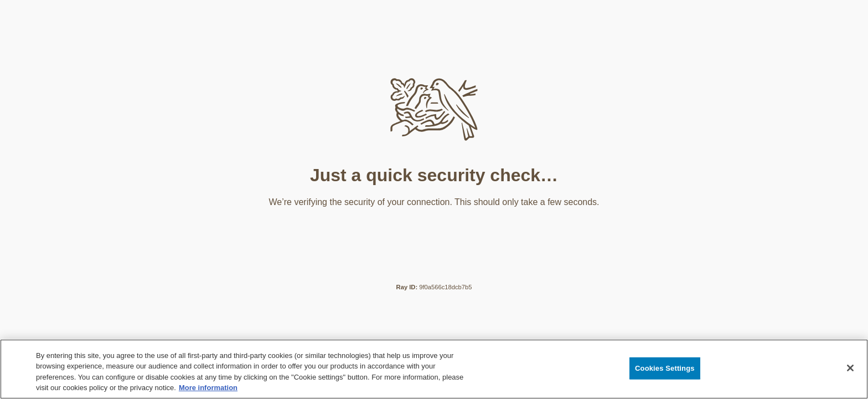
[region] (434, 369)
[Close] (850, 368)
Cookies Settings (665, 368)
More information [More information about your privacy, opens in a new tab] (208, 388)
